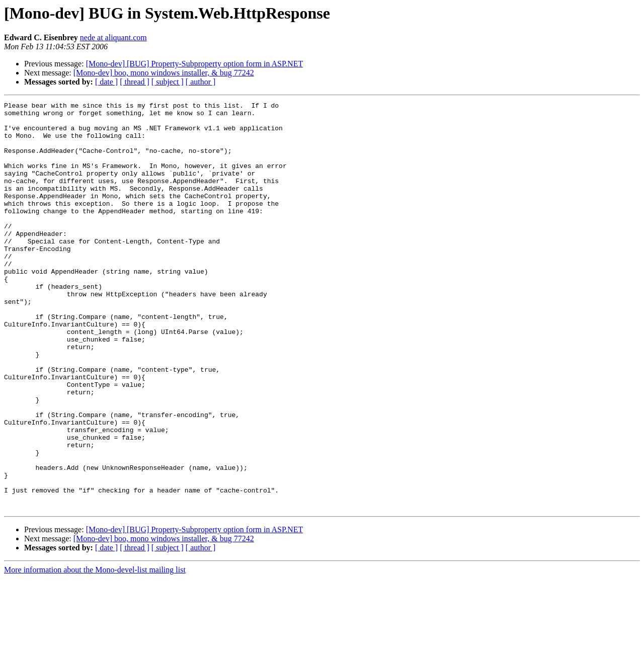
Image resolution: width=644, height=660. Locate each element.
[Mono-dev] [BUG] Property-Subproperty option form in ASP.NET (195, 64)
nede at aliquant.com (113, 37)
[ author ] (201, 82)
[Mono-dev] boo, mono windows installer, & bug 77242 (164, 73)
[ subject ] (168, 82)
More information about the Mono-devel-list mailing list (95, 651)
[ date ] (106, 82)
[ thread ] (135, 82)
